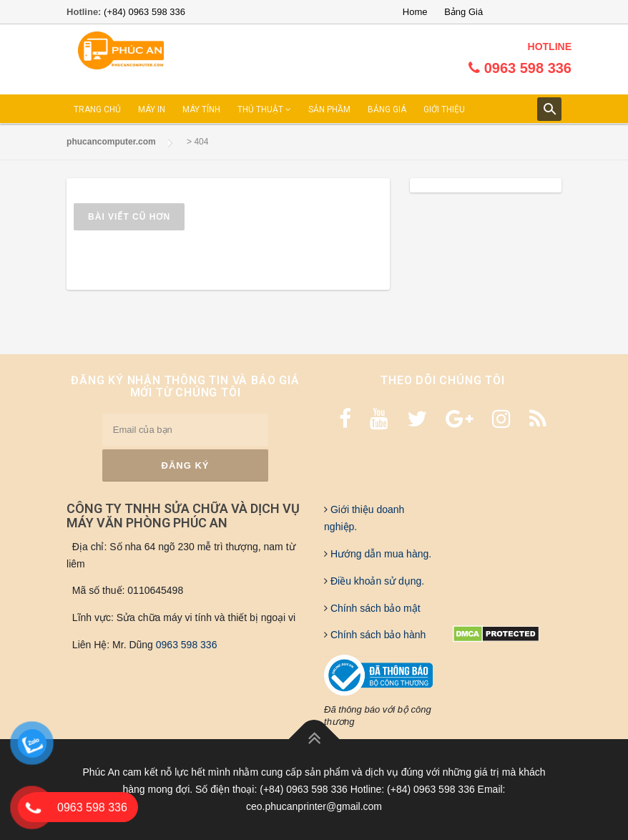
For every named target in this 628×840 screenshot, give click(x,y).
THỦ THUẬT (264, 109)
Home (415, 12)
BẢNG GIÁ (387, 109)
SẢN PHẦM (329, 109)
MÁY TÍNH (201, 109)
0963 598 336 (187, 645)
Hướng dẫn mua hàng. (379, 554)
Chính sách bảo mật (374, 608)
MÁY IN (152, 109)
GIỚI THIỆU (444, 109)
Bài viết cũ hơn (129, 217)
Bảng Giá (463, 12)
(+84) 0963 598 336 (144, 12)
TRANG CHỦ (97, 109)
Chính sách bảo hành (377, 635)
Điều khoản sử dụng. (376, 581)
